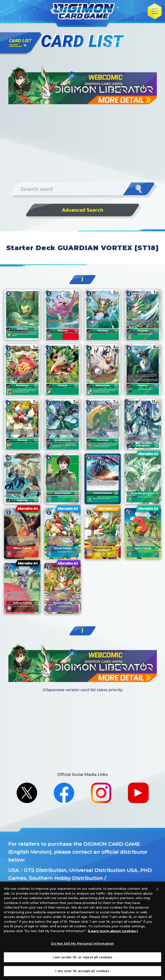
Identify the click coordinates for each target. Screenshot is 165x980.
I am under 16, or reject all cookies (83, 957)
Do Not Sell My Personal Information (83, 943)
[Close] (157, 889)
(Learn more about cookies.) (113, 931)
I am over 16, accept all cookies (82, 971)
